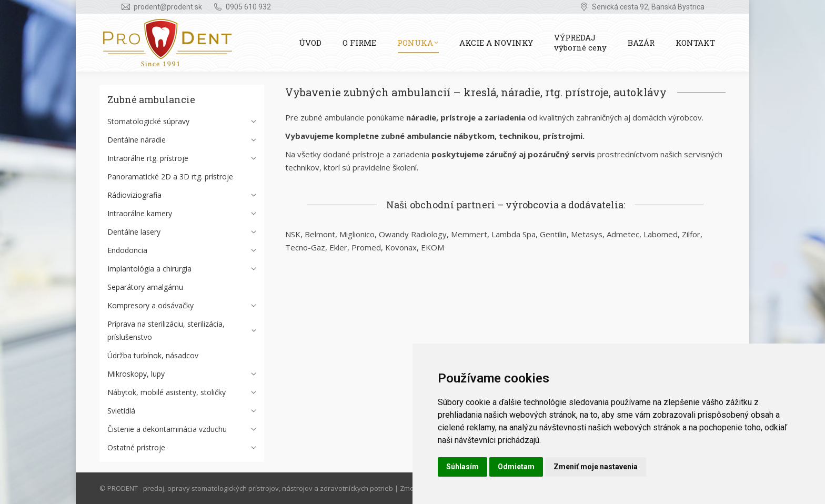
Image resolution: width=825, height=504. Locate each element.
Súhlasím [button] (462, 467)
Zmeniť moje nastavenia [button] (596, 467)
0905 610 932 (248, 7)
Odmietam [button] (516, 467)
